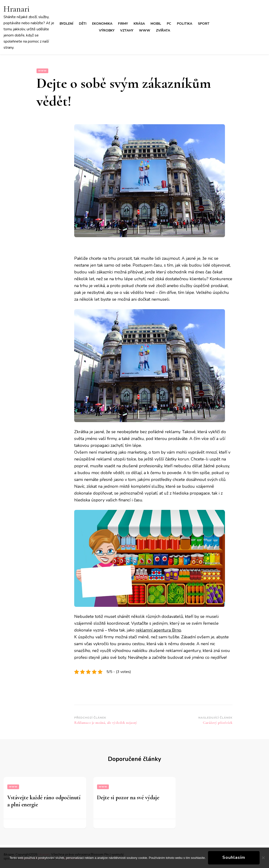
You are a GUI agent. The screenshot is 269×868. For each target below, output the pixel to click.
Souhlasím (234, 857)
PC (169, 24)
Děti (83, 24)
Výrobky (107, 30)
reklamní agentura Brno (158, 630)
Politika (185, 24)
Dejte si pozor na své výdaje (128, 798)
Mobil (156, 24)
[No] (263, 858)
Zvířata (163, 30)
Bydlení (66, 24)
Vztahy (127, 30)
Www (145, 30)
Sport (204, 24)
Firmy (123, 24)
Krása (139, 24)
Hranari (17, 9)
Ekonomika (102, 24)
